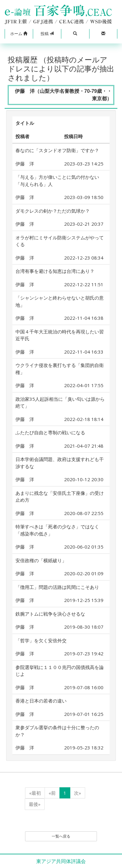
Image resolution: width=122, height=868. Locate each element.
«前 (52, 793)
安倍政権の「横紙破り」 (41, 560)
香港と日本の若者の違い (41, 701)
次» (78, 793)
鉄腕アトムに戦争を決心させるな (50, 614)
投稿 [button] (47, 34)
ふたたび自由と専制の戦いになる (50, 432)
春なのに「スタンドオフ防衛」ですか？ (57, 150)
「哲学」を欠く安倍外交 (41, 640)
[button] (19, 34)
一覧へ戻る (61, 836)
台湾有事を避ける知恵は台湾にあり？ (55, 271)
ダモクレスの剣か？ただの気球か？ (53, 211)
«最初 (35, 793)
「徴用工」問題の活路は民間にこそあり (57, 587)
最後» (35, 804)
